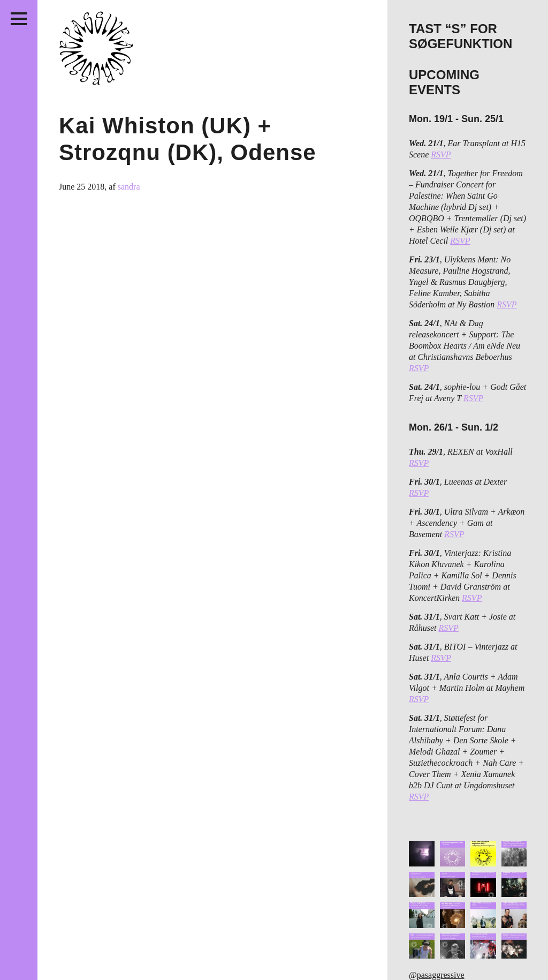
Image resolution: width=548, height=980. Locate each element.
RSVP (441, 154)
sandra (129, 187)
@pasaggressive (437, 975)
